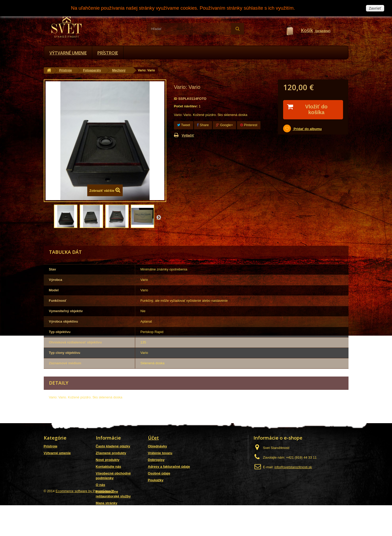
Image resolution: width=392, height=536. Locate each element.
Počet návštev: (186, 106)
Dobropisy (156, 460)
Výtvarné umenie (68, 53)
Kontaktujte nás (109, 467)
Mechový (119, 70)
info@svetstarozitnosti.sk (293, 467)
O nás (101, 485)
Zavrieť (375, 8)
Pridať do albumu (307, 129)
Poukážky (156, 480)
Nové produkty (108, 460)
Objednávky (158, 446)
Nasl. (159, 217)
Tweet (184, 125)
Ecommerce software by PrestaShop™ (85, 522)
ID (176, 99)
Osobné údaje (159, 473)
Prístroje (108, 53)
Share (203, 125)
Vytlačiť (188, 135)
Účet (153, 438)
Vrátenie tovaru (160, 453)
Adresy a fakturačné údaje (169, 467)
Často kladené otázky (113, 446)
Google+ (224, 125)
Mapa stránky (107, 503)
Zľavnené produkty (111, 453)
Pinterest (249, 125)
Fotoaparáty (92, 70)
